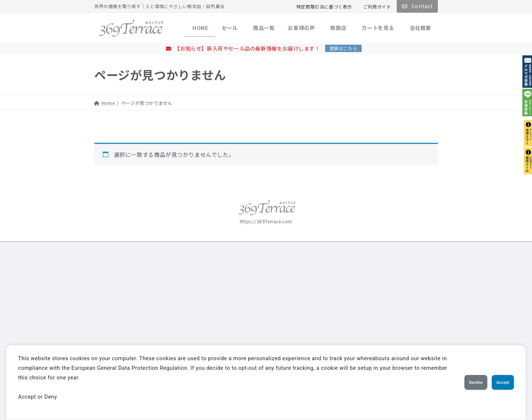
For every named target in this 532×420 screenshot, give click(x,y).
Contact (417, 6)
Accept (497, 382)
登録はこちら (344, 48)
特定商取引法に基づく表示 (324, 6)
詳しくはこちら (121, 319)
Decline (458, 382)
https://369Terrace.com (266, 221)
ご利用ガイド (377, 6)
